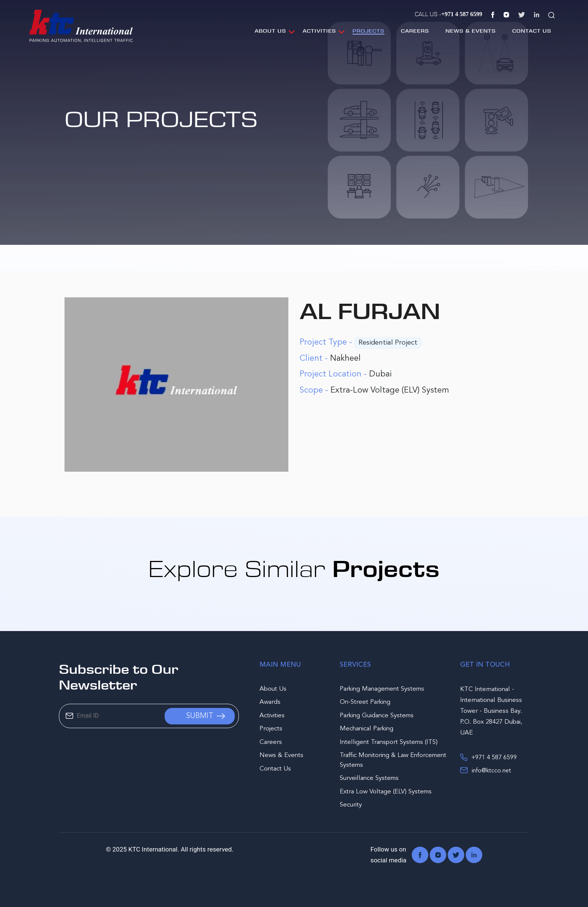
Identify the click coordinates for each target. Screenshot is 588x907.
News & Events (471, 31)
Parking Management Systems (382, 689)
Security (351, 805)
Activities (319, 31)
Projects (368, 31)
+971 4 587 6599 (488, 757)
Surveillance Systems (369, 778)
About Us (270, 31)
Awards (270, 702)
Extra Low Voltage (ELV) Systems (386, 792)
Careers (415, 31)
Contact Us (532, 31)
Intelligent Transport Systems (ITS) (389, 742)
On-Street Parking (365, 702)
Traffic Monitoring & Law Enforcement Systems (393, 760)
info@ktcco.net (486, 770)
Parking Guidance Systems (377, 716)
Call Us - (448, 14)
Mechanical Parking (367, 729)
